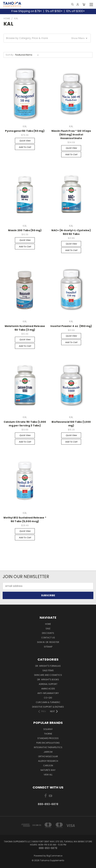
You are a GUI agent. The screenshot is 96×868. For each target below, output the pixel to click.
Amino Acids (48, 689)
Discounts (48, 633)
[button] (47, 38)
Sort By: (10, 55)
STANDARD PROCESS (48, 738)
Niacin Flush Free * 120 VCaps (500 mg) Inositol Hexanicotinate (71, 135)
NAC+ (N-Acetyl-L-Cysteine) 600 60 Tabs (71, 232)
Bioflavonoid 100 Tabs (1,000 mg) (71, 424)
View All (48, 775)
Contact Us (48, 638)
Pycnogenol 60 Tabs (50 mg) (25, 131)
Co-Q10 (48, 698)
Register (54, 642)
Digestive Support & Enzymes (48, 707)
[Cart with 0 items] (84, 4)
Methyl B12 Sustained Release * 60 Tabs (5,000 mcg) (25, 519)
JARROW (48, 752)
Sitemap (48, 647)
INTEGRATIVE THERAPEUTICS (48, 747)
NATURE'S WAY (48, 770)
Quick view (25, 141)
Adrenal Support (48, 684)
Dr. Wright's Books (48, 680)
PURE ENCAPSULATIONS (48, 743)
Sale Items (48, 670)
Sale (48, 629)
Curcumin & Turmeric (48, 702)
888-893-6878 (48, 804)
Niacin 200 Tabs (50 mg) (25, 230)
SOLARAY (48, 729)
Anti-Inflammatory (48, 693)
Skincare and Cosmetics (48, 675)
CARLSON (48, 766)
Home (48, 624)
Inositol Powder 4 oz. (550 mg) (71, 326)
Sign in (41, 642)
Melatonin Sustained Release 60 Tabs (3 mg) (25, 328)
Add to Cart (25, 147)
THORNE (48, 734)
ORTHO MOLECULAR (48, 756)
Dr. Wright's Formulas (48, 666)
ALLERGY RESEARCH (48, 761)
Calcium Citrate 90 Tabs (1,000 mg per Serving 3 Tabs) (25, 424)
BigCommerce (54, 856)
